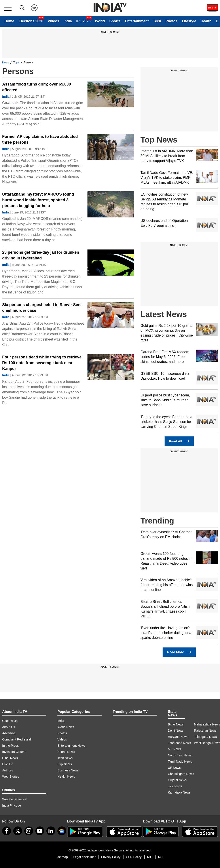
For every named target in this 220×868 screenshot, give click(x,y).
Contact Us (10, 721)
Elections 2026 (31, 21)
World (100, 21)
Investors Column (14, 752)
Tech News (65, 758)
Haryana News (178, 737)
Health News (66, 777)
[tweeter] (18, 831)
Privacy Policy (111, 857)
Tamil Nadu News (180, 761)
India (68, 21)
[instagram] (29, 831)
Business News (68, 770)
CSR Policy (134, 857)
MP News (174, 749)
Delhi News (176, 731)
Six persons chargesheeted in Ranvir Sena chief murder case (42, 308)
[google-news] (62, 831)
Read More (179, 652)
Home (9, 21)
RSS (161, 857)
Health (206, 21)
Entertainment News (71, 746)
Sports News (66, 752)
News (6, 63)
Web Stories (11, 777)
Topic (16, 63)
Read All (179, 441)
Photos (171, 21)
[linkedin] (51, 831)
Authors (8, 770)
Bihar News (176, 724)
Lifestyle (189, 21)
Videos (53, 21)
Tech (157, 21)
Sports (115, 21)
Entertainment (137, 21)
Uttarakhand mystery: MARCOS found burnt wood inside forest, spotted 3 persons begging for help (38, 200)
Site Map (62, 857)
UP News (174, 768)
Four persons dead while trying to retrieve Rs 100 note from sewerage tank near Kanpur (42, 363)
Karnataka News (179, 792)
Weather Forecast (14, 799)
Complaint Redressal (17, 739)
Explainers (65, 764)
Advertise (9, 733)
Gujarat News (177, 780)
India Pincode (12, 805)
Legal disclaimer (84, 857)
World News (66, 727)
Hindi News (10, 758)
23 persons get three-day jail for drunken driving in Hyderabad (41, 255)
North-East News (180, 755)
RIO (150, 857)
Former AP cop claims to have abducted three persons (40, 139)
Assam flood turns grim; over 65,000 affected (37, 87)
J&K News (175, 786)
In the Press (10, 746)
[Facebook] (7, 831)
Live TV (7, 764)
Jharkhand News (179, 743)
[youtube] (40, 831)
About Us (9, 727)
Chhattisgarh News (181, 774)
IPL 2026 (83, 21)
